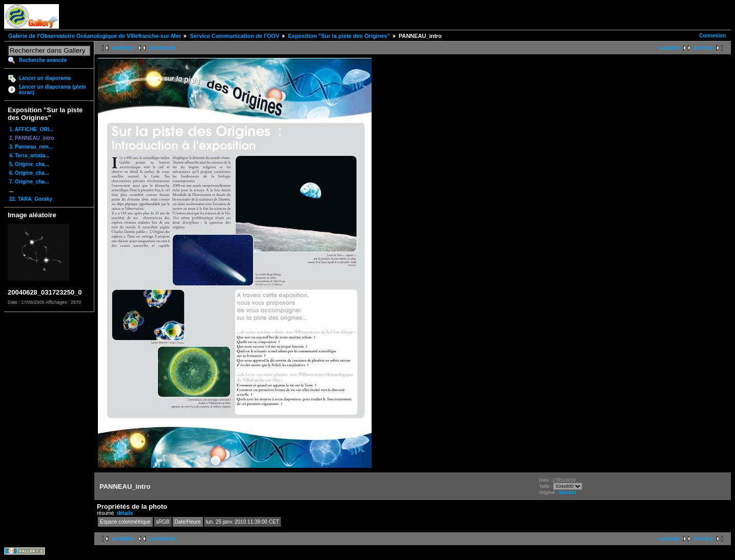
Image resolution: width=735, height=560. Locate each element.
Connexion (712, 36)
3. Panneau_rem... (31, 147)
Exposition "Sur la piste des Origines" (339, 36)
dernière (703, 48)
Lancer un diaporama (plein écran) (53, 90)
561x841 (568, 492)
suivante (669, 48)
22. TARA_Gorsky (31, 199)
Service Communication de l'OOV (234, 36)
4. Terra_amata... (29, 155)
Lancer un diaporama (45, 78)
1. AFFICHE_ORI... (31, 129)
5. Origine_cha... (29, 164)
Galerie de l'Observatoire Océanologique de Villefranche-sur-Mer (95, 36)
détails (125, 513)
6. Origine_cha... (29, 173)
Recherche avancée (43, 60)
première (122, 48)
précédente (162, 48)
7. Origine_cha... (29, 182)
